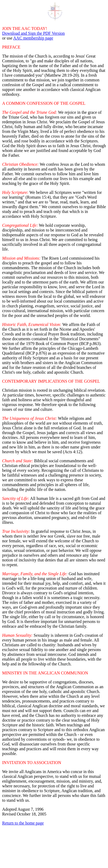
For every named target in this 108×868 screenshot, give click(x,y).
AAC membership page (33, 38)
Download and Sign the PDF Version (33, 33)
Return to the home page (23, 823)
